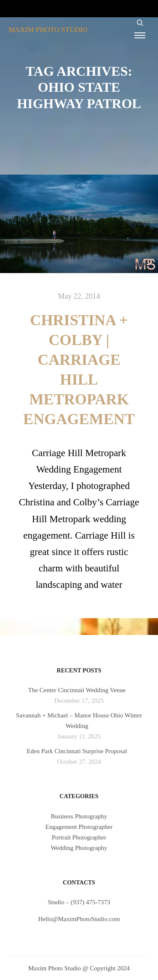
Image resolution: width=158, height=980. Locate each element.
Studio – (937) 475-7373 (79, 902)
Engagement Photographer (79, 827)
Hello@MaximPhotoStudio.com (79, 919)
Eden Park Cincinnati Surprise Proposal (77, 751)
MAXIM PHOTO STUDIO (48, 30)
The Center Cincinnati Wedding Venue (77, 690)
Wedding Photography (79, 848)
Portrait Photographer (79, 837)
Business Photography (79, 816)
